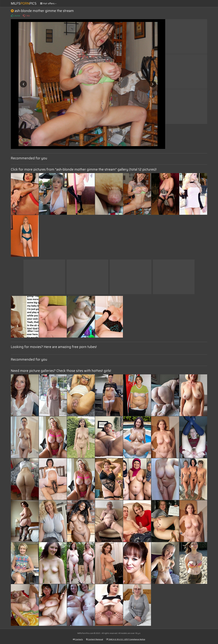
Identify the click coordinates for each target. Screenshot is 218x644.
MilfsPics (24, 3)
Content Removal (95, 639)
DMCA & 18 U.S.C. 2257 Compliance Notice (126, 639)
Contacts (78, 639)
